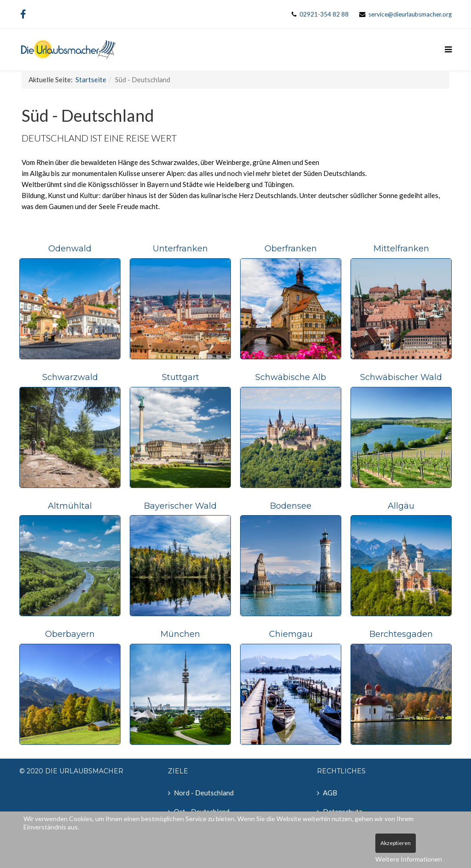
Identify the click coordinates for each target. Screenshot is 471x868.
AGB (330, 793)
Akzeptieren (396, 843)
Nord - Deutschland (204, 793)
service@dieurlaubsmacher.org (410, 14)
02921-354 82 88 (324, 14)
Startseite (91, 79)
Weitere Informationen (409, 859)
